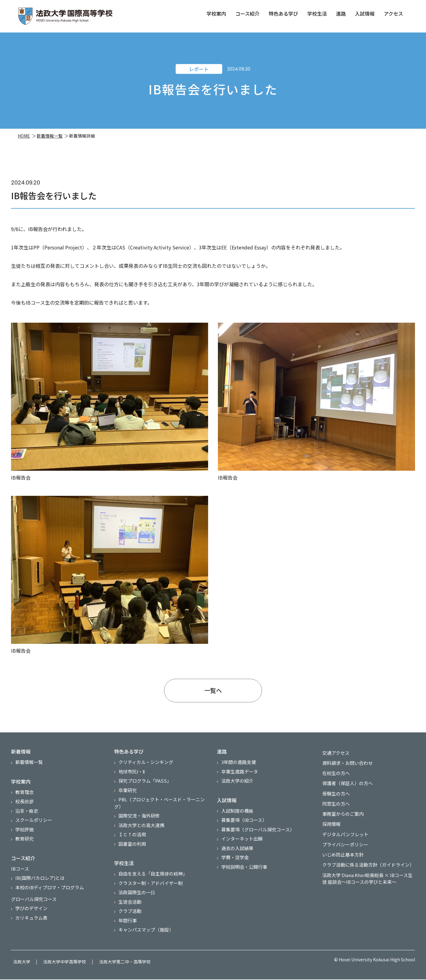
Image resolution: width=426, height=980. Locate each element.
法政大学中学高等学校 (58, 964)
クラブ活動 (130, 916)
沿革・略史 (27, 816)
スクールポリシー (34, 825)
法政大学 (20, 964)
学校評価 (24, 834)
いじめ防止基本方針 (341, 851)
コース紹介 (247, 13)
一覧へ (213, 694)
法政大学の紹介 (237, 786)
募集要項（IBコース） (244, 825)
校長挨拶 (24, 806)
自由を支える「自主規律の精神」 (153, 879)
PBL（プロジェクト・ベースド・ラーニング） (159, 808)
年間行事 (128, 925)
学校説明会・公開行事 (244, 872)
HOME (24, 138)
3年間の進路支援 (239, 767)
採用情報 (329, 823)
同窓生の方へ (334, 804)
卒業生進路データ (240, 776)
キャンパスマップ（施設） (146, 935)
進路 (341, 13)
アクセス (393, 13)
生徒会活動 (130, 907)
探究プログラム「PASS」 (145, 786)
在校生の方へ (334, 776)
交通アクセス (334, 757)
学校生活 (317, 13)
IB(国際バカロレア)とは (40, 883)
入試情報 (364, 13)
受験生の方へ (334, 795)
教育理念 (24, 797)
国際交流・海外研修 (139, 821)
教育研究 (24, 844)
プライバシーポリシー (343, 841)
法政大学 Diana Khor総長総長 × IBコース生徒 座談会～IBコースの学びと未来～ (368, 873)
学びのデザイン (31, 913)
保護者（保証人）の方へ (345, 785)
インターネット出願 (242, 844)
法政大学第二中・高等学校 (114, 964)
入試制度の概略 (237, 816)
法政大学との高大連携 (141, 830)
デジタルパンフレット (343, 832)
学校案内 (216, 13)
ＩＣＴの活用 (132, 839)
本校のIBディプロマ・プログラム (50, 892)
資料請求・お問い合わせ (345, 767)
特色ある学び (283, 13)
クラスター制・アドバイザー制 (151, 888)
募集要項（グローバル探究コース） (258, 834)
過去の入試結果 (237, 853)
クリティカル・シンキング (146, 767)
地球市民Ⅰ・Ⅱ (132, 776)
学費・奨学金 (235, 862)
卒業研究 (128, 795)
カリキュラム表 (31, 923)
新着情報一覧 (50, 138)
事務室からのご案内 (341, 813)
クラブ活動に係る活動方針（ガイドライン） (366, 860)
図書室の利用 (132, 849)
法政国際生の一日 (137, 897)
